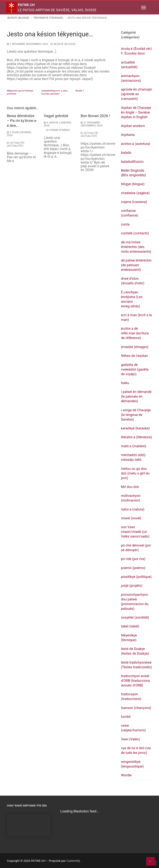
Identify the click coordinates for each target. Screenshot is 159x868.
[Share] (150, 861)
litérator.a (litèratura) (136, 437)
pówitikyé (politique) (136, 577)
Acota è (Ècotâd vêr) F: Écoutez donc (136, 51)
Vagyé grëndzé (56, 116)
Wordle (126, 775)
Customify (73, 861)
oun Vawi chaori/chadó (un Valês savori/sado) (135, 532)
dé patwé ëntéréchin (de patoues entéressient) (136, 265)
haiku (125, 383)
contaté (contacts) (135, 233)
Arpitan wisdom (133, 126)
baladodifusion (132, 162)
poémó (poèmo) (58, 130)
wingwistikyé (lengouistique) (132, 764)
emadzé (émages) (135, 347)
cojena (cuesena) (134, 202)
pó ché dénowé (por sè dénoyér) (136, 548)
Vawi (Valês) (130, 739)
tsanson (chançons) (136, 708)
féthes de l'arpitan (134, 356)
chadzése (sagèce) (135, 193)
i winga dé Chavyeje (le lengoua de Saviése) (136, 415)
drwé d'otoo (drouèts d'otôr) (133, 281)
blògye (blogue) (63, 44)
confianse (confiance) (130, 213)
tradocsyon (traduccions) (131, 696)
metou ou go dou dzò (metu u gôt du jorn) (135, 473)
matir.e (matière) (134, 446)
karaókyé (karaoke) (135, 428)
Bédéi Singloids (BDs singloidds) (133, 173)
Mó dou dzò (130, 487)
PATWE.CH (29, 4)
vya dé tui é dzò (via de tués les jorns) (136, 750)
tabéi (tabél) (130, 626)
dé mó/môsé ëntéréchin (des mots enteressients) (136, 247)
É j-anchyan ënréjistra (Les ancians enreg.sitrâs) (132, 299)
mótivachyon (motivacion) (131, 498)
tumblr (126, 717)
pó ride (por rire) (133, 559)
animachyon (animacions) (131, 78)
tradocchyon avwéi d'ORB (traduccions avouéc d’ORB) (135, 681)
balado (126, 153)
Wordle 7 (80, 91)
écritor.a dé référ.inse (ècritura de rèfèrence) (135, 333)
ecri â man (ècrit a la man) (136, 317)
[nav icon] (144, 7)
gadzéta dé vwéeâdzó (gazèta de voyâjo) (135, 369)
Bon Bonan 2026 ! (95, 116)
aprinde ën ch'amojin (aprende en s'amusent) (136, 94)
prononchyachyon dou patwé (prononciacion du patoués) (135, 602)
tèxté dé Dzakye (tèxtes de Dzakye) (135, 651)
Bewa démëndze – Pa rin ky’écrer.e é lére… (22, 121)
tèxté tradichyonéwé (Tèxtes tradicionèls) (136, 665)
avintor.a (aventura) (136, 144)
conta (125, 224)
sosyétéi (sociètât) (135, 617)
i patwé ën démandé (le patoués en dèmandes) (136, 396)
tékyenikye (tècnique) (129, 638)
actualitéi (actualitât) (16, 144)
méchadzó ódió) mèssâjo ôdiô (133, 457)
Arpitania (128, 135)
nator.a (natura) (133, 509)
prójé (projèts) (132, 586)
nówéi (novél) (131, 518)
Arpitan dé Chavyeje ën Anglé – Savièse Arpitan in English (136, 112)
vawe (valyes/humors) (133, 728)
